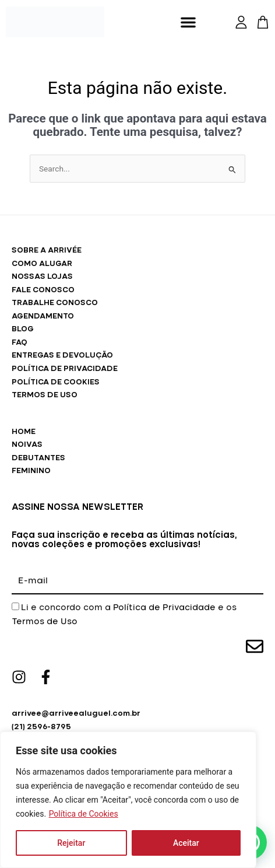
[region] (128, 800)
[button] (188, 22)
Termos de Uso (45, 622)
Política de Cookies (84, 814)
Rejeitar (71, 843)
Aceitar (186, 843)
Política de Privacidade (164, 608)
